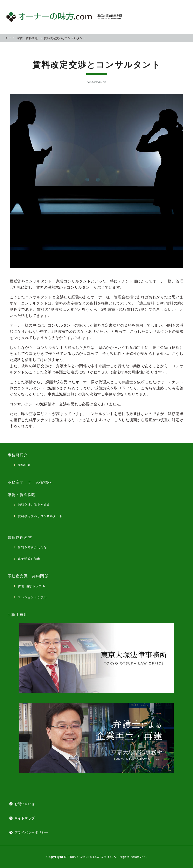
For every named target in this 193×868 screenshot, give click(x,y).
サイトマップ (25, 818)
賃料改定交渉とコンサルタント (40, 516)
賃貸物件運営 (20, 537)
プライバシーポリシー (31, 832)
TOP (7, 38)
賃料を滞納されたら (32, 547)
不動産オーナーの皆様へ (30, 482)
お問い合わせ (25, 804)
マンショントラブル (32, 597)
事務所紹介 (18, 455)
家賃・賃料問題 (27, 38)
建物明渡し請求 (29, 559)
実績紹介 (24, 465)
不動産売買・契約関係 (28, 576)
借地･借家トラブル (32, 586)
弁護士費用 (18, 615)
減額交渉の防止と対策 (34, 505)
